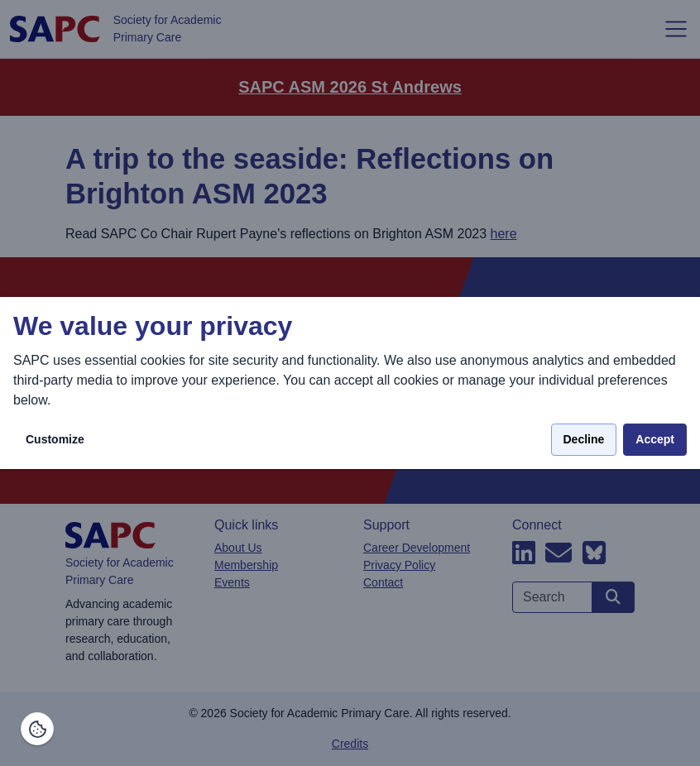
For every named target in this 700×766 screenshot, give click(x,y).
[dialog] (350, 383)
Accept (655, 439)
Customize (55, 439)
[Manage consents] (37, 729)
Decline (584, 439)
